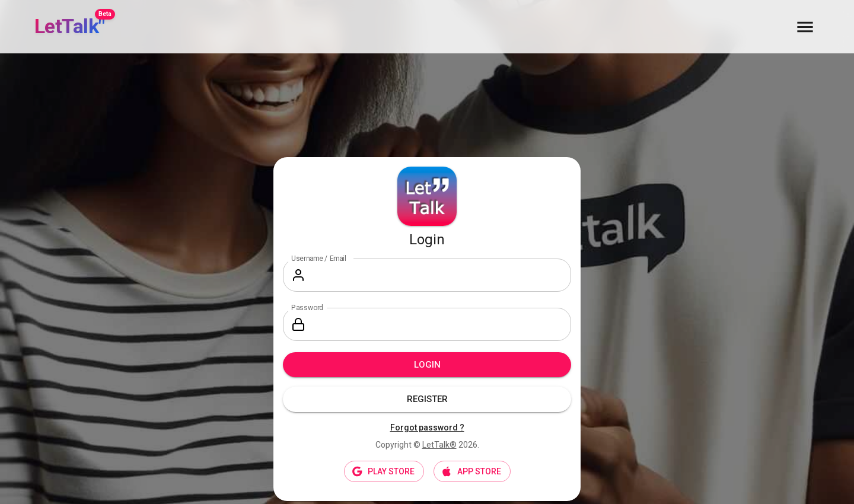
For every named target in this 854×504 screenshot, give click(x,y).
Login (427, 365)
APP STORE (472, 472)
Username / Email (319, 259)
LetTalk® (439, 445)
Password (307, 308)
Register (427, 399)
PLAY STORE (384, 472)
